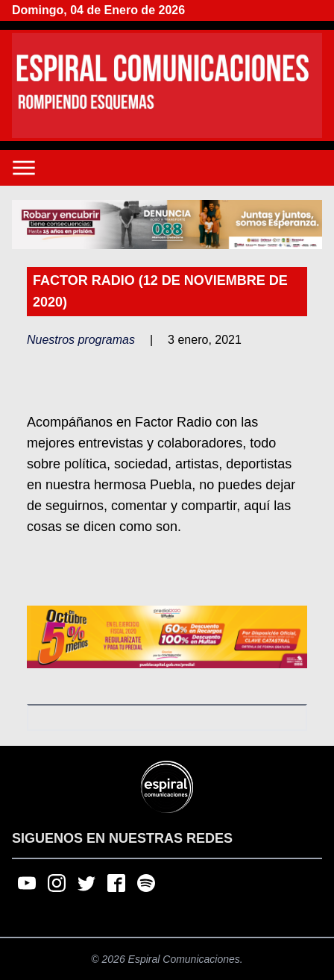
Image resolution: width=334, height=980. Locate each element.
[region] (167, 225)
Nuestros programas (81, 340)
